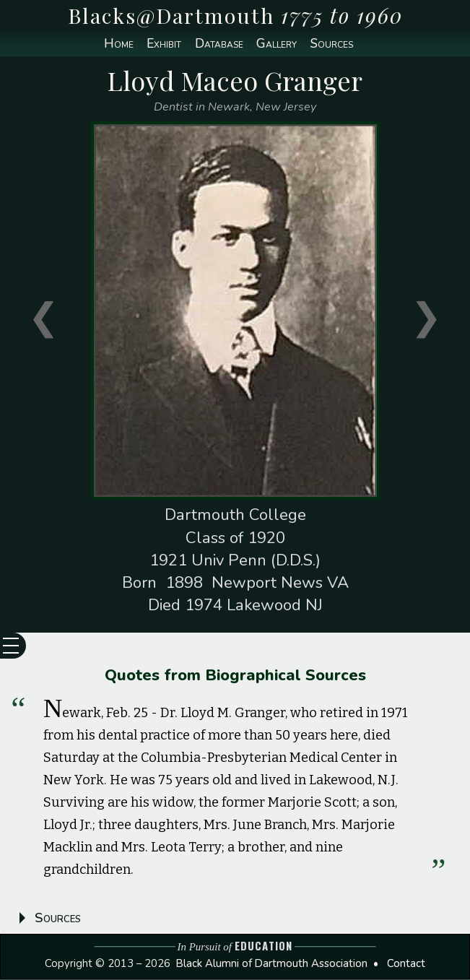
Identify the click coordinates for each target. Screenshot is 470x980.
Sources (335, 44)
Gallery (278, 44)
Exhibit (161, 44)
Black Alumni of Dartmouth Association (272, 964)
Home (114, 44)
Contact (406, 964)
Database (218, 44)
